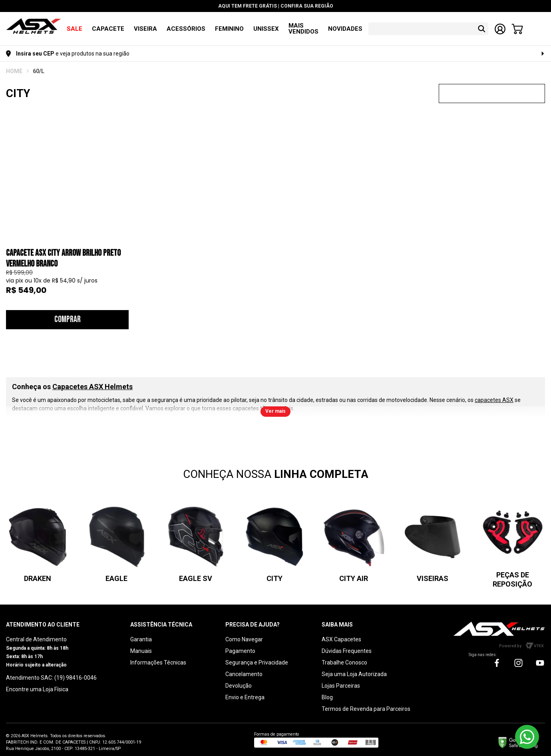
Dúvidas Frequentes (347, 645)
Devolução (239, 680)
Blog (327, 691)
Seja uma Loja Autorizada (354, 668)
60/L (39, 65)
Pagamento (240, 645)
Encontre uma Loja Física (37, 683)
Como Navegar (244, 633)
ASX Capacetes (341, 633)
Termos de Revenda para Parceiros (366, 703)
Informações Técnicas (158, 657)
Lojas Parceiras (341, 680)
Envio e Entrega (245, 691)
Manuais (141, 645)
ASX (14, 65)
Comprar (68, 313)
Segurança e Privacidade (257, 657)
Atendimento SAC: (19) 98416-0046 (51, 672)
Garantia (141, 633)
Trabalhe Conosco (344, 657)
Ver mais (275, 405)
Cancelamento (244, 668)
